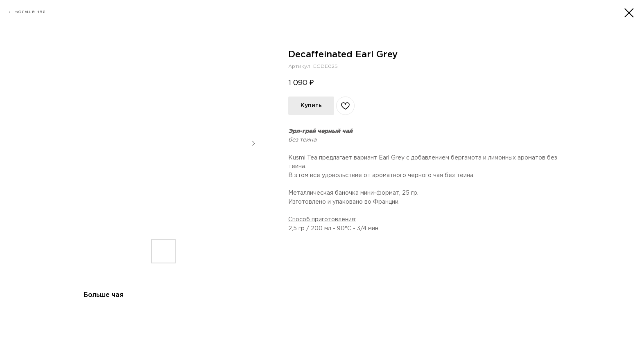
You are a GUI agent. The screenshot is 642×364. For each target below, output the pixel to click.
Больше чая (30, 12)
